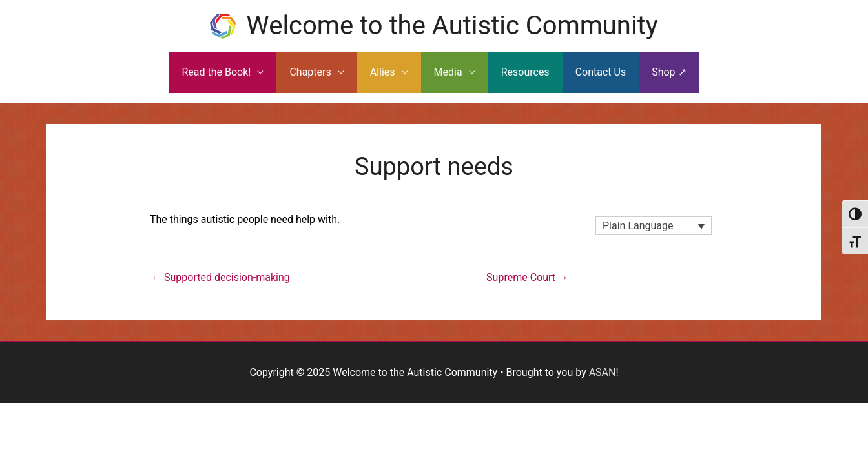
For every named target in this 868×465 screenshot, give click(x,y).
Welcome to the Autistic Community (452, 26)
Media (448, 72)
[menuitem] (654, 226)
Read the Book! (216, 72)
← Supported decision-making (221, 277)
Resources (525, 72)
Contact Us (601, 72)
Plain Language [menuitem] (638, 226)
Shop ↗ (669, 72)
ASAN (603, 372)
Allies (383, 72)
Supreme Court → (527, 277)
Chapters (310, 72)
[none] (654, 226)
